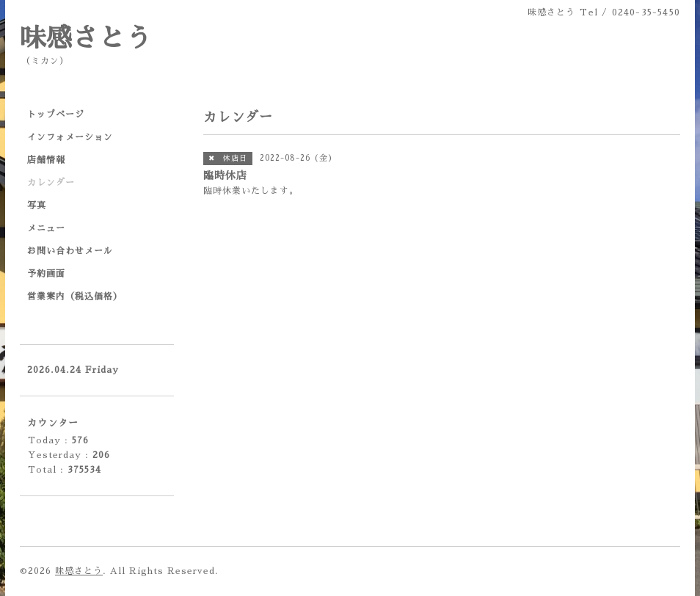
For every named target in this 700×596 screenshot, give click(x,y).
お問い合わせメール (70, 251)
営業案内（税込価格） (75, 297)
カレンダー (51, 183)
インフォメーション (70, 137)
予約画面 (46, 274)
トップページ (56, 115)
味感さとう (86, 39)
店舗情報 (46, 160)
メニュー (46, 228)
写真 (37, 206)
